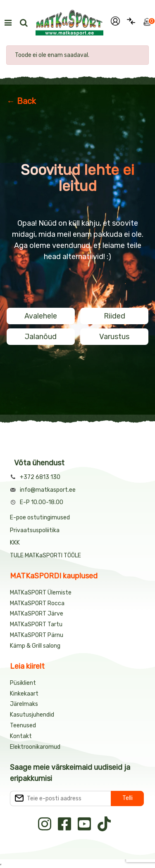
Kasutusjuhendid (32, 715)
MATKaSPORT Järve (37, 614)
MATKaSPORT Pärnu (37, 635)
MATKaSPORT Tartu (36, 624)
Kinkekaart (24, 694)
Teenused (23, 725)
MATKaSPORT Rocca (37, 603)
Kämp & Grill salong (35, 646)
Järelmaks (24, 704)
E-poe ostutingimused (40, 518)
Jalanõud (41, 337)
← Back (21, 101)
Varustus (114, 337)
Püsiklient (23, 683)
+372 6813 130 (40, 477)
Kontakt (21, 736)
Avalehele (41, 316)
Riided (114, 316)
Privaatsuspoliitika (35, 530)
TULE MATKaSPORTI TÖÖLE (45, 555)
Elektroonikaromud (35, 747)
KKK (15, 543)
